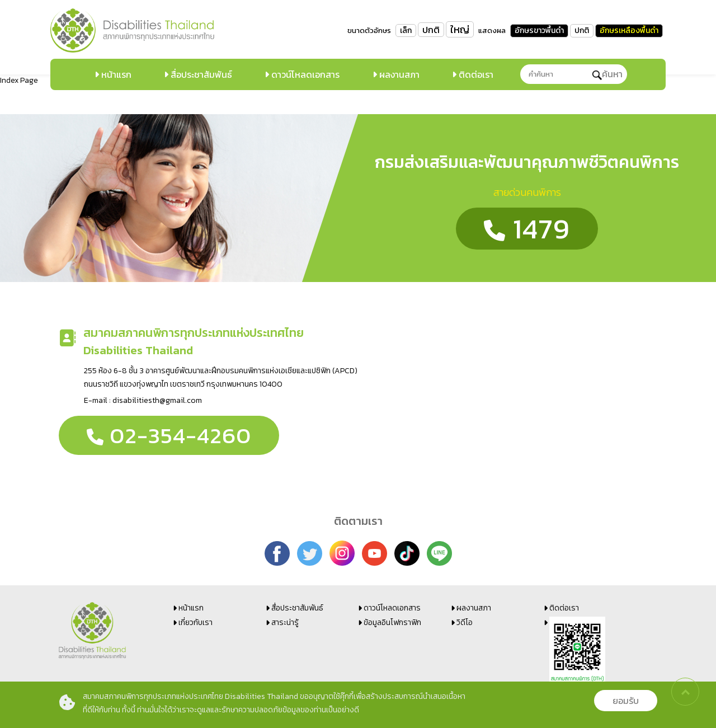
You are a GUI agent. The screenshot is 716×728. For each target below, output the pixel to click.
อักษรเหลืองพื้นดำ (629, 30)
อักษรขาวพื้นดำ (539, 30)
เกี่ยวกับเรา (196, 623)
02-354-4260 (169, 435)
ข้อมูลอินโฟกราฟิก (392, 623)
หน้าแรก (115, 74)
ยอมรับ (626, 701)
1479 (527, 229)
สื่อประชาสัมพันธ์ (200, 74)
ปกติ (431, 30)
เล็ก (406, 30)
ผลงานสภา (398, 74)
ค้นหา (607, 74)
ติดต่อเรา (475, 74)
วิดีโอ (465, 623)
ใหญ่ (460, 29)
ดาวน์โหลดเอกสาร (304, 74)
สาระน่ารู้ (285, 623)
